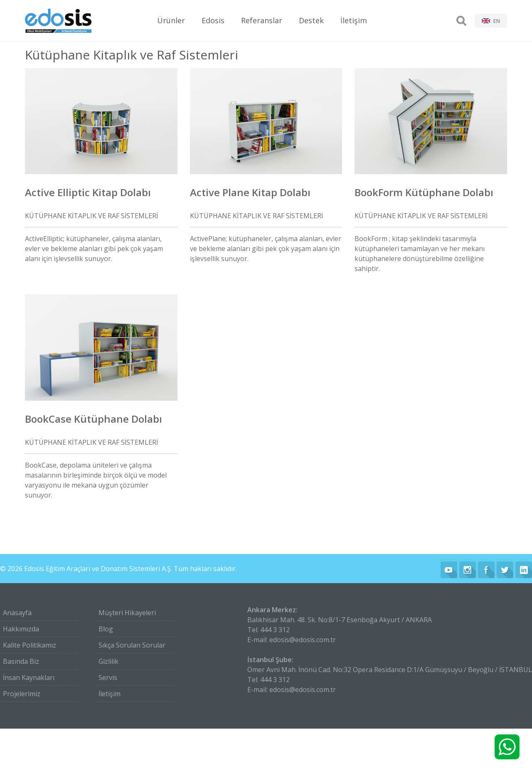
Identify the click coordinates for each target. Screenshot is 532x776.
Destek (311, 20)
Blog (106, 629)
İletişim (354, 20)
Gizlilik (108, 661)
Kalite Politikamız (30, 645)
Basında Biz (21, 661)
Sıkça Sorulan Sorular (132, 645)
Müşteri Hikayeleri (127, 613)
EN (497, 21)
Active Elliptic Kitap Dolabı (88, 192)
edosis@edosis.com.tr (303, 640)
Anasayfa (17, 613)
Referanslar (262, 20)
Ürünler (171, 20)
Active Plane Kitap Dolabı (250, 192)
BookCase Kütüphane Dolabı (94, 419)
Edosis (213, 20)
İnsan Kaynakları (29, 677)
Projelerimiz (22, 694)
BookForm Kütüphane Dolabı (424, 192)
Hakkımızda (21, 629)
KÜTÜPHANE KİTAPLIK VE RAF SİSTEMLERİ (91, 216)
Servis (108, 677)
